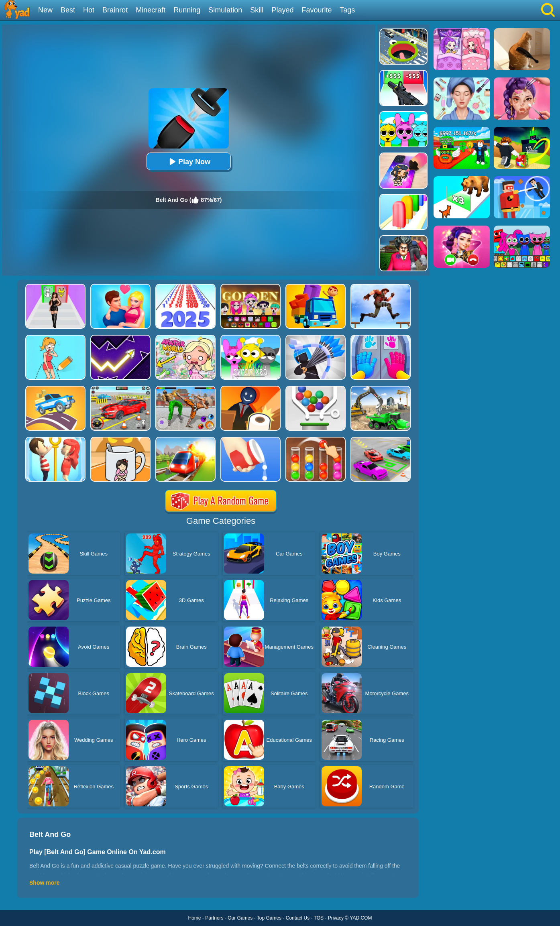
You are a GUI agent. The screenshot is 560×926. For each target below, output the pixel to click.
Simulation (225, 10)
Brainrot (115, 10)
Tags (347, 10)
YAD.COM (361, 918)
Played (282, 10)
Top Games (269, 918)
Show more (44, 883)
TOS (319, 918)
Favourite (317, 10)
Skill (257, 10)
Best (68, 10)
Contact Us (298, 918)
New (45, 10)
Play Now (189, 162)
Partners (214, 918)
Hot (89, 10)
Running (187, 10)
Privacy (336, 918)
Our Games (240, 918)
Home (195, 918)
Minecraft (151, 10)
